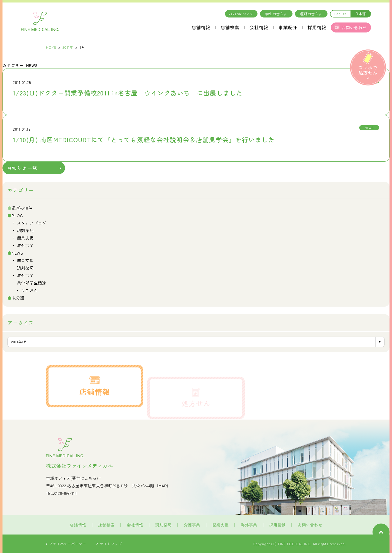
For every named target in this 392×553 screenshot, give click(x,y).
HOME (51, 47)
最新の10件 (22, 208)
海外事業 (25, 245)
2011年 (68, 47)
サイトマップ (109, 544)
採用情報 (317, 27)
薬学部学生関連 (32, 283)
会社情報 (259, 27)
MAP (163, 486)
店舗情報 (201, 27)
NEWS (17, 253)
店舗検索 (230, 27)
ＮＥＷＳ (29, 290)
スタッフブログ (32, 223)
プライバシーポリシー (66, 544)
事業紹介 (288, 27)
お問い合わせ (310, 525)
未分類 (18, 298)
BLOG (17, 215)
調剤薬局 (25, 230)
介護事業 (192, 525)
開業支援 (25, 238)
